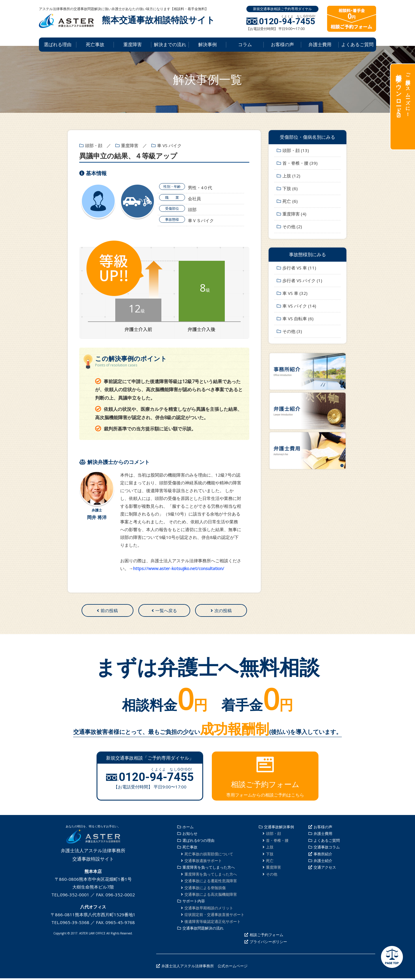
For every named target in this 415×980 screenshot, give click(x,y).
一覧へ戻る (166, 611)
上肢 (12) (291, 176)
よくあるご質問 (357, 44)
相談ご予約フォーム (266, 937)
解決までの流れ (170, 44)
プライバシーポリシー (268, 943)
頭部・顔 (94, 145)
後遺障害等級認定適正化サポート (213, 923)
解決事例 (207, 44)
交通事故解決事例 (279, 829)
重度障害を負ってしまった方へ (209, 869)
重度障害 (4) (294, 214)
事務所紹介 (323, 856)
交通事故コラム (327, 849)
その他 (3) (292, 331)
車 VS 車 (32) (295, 293)
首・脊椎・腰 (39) (300, 163)
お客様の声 (282, 44)
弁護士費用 (320, 44)
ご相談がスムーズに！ (402, 92)
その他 (272, 876)
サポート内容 (194, 903)
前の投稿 (109, 611)
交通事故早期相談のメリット (209, 910)
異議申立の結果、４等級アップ (128, 156)
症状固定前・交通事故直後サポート (214, 917)
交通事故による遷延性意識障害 (211, 883)
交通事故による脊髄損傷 (205, 889)
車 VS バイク (169, 145)
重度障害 (133, 44)
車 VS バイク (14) (299, 306)
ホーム (188, 829)
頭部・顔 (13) (296, 150)
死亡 (270, 863)
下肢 (270, 856)
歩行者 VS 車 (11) (299, 268)
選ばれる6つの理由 (198, 842)
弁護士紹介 (323, 863)
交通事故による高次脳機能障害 (211, 896)
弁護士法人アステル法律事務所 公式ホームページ (204, 968)
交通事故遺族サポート (203, 863)
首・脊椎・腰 (277, 842)
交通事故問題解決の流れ (203, 930)
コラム (245, 44)
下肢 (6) (290, 188)
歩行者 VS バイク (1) (302, 280)
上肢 (270, 849)
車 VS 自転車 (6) (298, 318)
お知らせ (190, 835)
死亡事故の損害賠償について (209, 856)
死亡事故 (95, 44)
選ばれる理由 (58, 44)
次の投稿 (223, 611)
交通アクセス (325, 869)
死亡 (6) (290, 201)
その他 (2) (292, 226)
